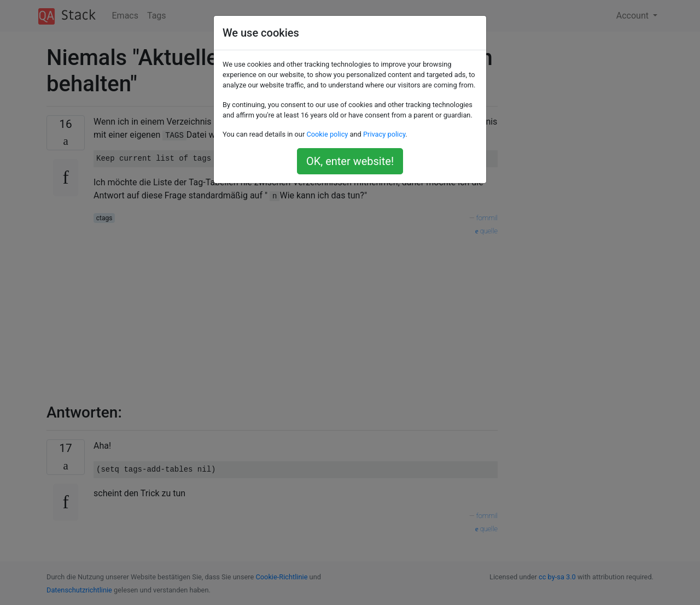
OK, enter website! (350, 161)
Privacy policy (384, 134)
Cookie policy (327, 134)
